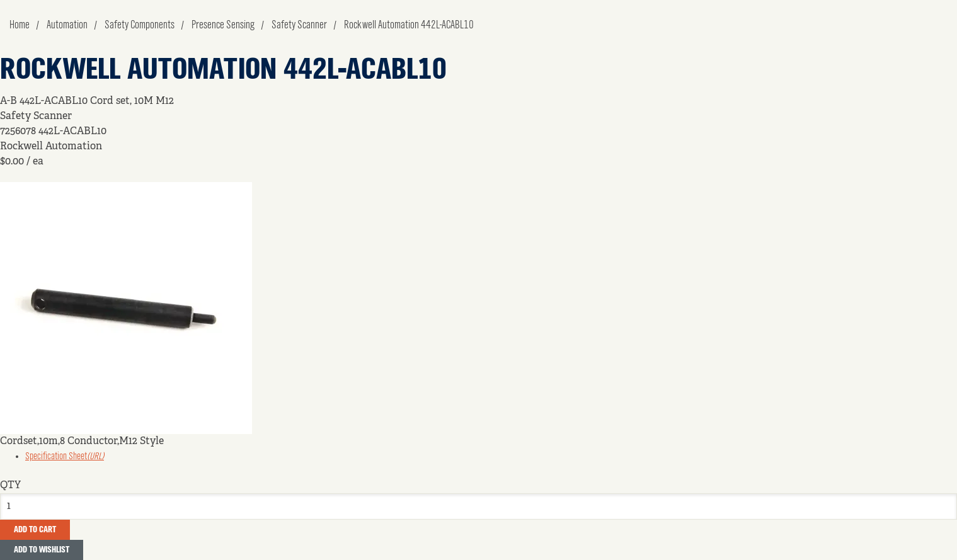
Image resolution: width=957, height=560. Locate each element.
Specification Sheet (65, 457)
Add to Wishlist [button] (42, 550)
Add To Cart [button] (35, 530)
